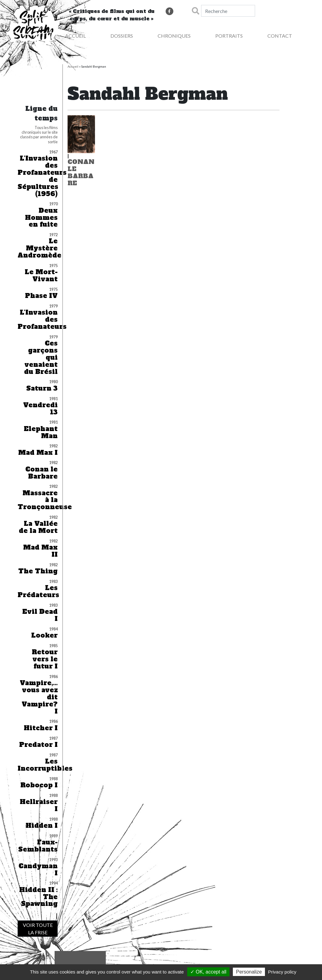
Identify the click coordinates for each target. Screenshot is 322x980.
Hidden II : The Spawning (38, 897)
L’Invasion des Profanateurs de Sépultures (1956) (38, 176)
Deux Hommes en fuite (41, 218)
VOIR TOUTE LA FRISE (38, 929)
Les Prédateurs (38, 592)
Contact (280, 36)
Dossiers (122, 36)
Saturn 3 (42, 389)
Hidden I (42, 826)
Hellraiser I (39, 806)
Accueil (73, 66)
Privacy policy (282, 972)
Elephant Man (41, 433)
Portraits (229, 36)
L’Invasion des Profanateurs (38, 320)
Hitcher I (41, 728)
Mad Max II (40, 551)
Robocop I (39, 785)
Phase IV (41, 296)
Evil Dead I (40, 615)
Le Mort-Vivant (41, 276)
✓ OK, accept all (208, 972)
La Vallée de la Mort (38, 527)
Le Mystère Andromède (38, 248)
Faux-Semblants (38, 846)
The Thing (38, 571)
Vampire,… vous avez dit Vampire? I (39, 697)
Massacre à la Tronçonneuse (38, 500)
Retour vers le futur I (45, 659)
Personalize (249, 972)
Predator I (38, 745)
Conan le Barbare (41, 473)
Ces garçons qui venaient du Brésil (41, 358)
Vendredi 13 (40, 409)
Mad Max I (38, 453)
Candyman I (38, 870)
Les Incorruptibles (38, 765)
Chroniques (174, 36)
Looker (44, 636)
